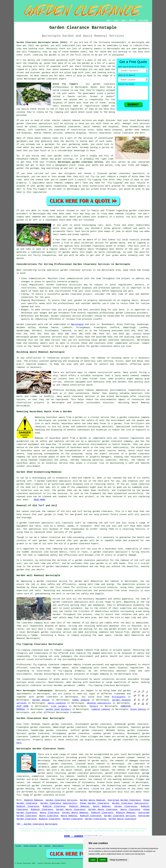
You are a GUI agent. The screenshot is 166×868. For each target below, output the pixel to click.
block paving (138, 709)
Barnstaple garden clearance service (81, 162)
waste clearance (73, 396)
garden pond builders (58, 709)
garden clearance (48, 79)
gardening (62, 60)
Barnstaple (77, 324)
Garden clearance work (30, 324)
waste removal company (136, 376)
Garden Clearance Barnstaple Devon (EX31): (42, 42)
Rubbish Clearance (28, 806)
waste (72, 93)
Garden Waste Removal (93, 800)
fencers (94, 706)
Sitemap (18, 846)
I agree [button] (93, 860)
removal (48, 147)
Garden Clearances (126, 806)
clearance (134, 773)
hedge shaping (81, 700)
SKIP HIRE (23, 706)
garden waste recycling (52, 773)
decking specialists (99, 703)
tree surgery (59, 706)
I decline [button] (103, 860)
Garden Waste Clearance (71, 810)
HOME (108, 21)
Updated (47, 846)
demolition (129, 584)
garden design (41, 700)
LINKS (116, 21)
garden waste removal (68, 786)
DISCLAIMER (144, 21)
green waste (119, 255)
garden (44, 46)
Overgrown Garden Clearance (124, 800)
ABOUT (124, 21)
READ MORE (39, 500)
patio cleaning (57, 703)
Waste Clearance (130, 810)
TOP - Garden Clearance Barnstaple (37, 824)
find (26, 724)
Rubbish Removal (34, 800)
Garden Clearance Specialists (59, 803)
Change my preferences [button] (118, 860)
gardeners (22, 141)
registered (76, 109)
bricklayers (119, 697)
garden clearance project (77, 294)
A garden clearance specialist (35, 523)
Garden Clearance (73, 819)
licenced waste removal (90, 764)
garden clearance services (46, 337)
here (19, 743)
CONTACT (132, 21)
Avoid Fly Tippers (65, 84)
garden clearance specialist (54, 481)
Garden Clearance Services (61, 800)
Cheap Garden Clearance (94, 803)
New (41, 846)
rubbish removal (101, 709)
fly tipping (56, 112)
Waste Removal (102, 806)
